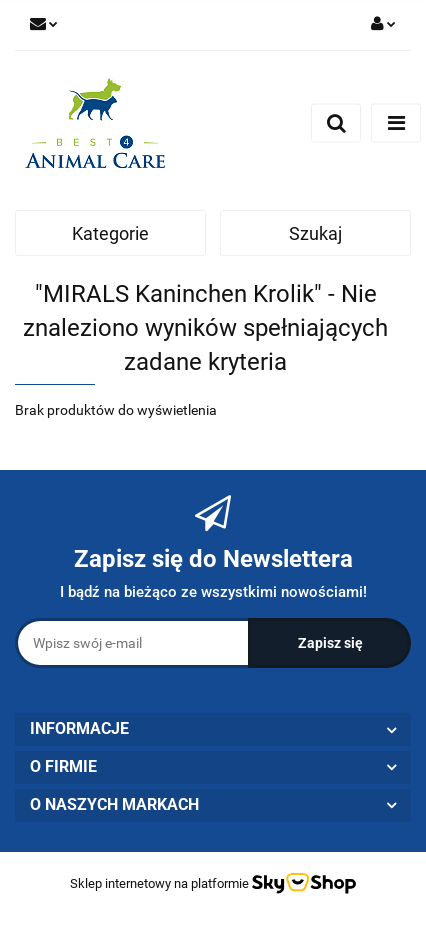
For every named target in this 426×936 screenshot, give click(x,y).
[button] (213, 729)
